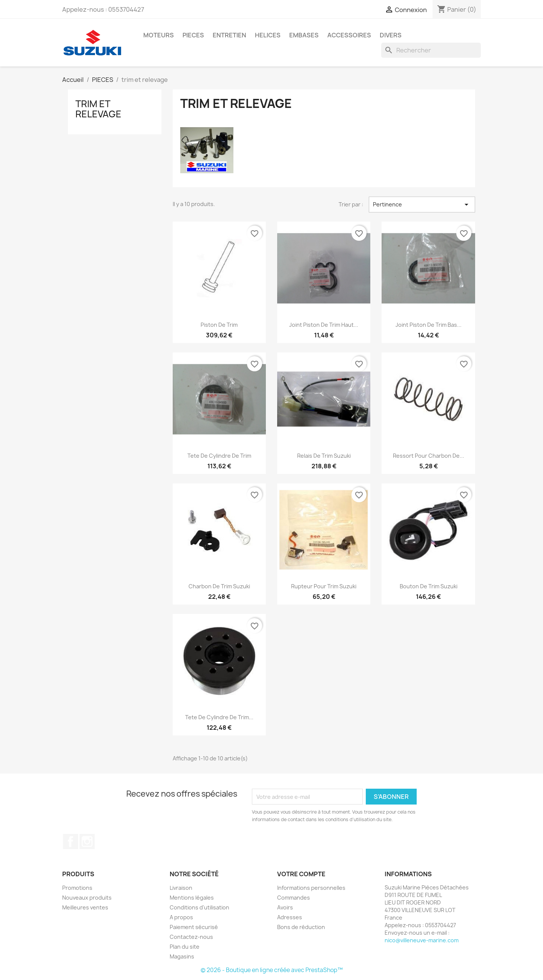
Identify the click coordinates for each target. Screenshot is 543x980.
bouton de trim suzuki (429, 586)
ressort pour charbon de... (429, 456)
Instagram (87, 842)
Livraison (181, 888)
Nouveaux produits (87, 898)
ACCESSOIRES (349, 35)
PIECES (193, 35)
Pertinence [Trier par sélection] (422, 205)
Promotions (77, 888)
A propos (181, 917)
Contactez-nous (191, 937)
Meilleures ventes (85, 907)
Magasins (182, 956)
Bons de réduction (301, 927)
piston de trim (219, 325)
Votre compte (301, 874)
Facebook (71, 842)
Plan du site (185, 947)
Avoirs (285, 907)
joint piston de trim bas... (429, 325)
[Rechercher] (431, 50)
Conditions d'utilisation (199, 907)
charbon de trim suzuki (219, 586)
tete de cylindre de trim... (219, 717)
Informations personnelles (311, 888)
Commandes (294, 898)
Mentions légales (192, 898)
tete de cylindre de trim (219, 456)
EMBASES (304, 35)
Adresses (290, 917)
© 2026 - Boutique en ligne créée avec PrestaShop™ (272, 970)
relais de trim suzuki (324, 456)
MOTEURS (159, 35)
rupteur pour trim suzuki (324, 586)
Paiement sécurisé (194, 927)
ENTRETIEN (229, 35)
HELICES (268, 35)
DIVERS (391, 35)
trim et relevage (98, 109)
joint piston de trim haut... (324, 325)
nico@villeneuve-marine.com (422, 940)
